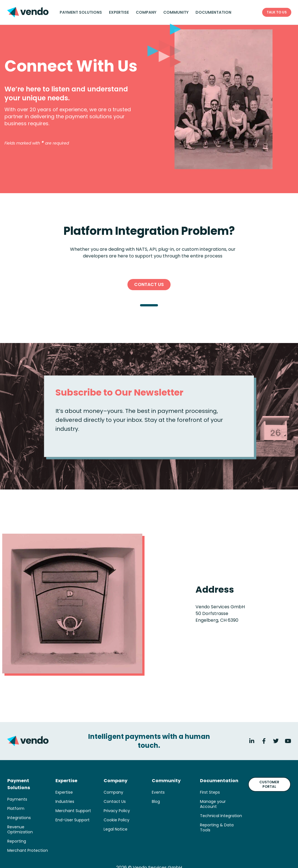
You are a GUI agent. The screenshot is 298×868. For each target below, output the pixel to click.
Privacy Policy (117, 811)
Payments (17, 799)
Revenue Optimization (20, 829)
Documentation (213, 12)
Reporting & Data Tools (217, 827)
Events (158, 792)
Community (176, 12)
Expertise (119, 12)
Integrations (19, 818)
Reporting (17, 841)
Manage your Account (213, 804)
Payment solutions (81, 12)
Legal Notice (116, 829)
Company (146, 12)
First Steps (210, 792)
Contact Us (115, 801)
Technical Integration (221, 816)
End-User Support (73, 820)
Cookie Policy (117, 820)
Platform (16, 808)
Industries (65, 801)
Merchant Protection (28, 850)
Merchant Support (73, 811)
